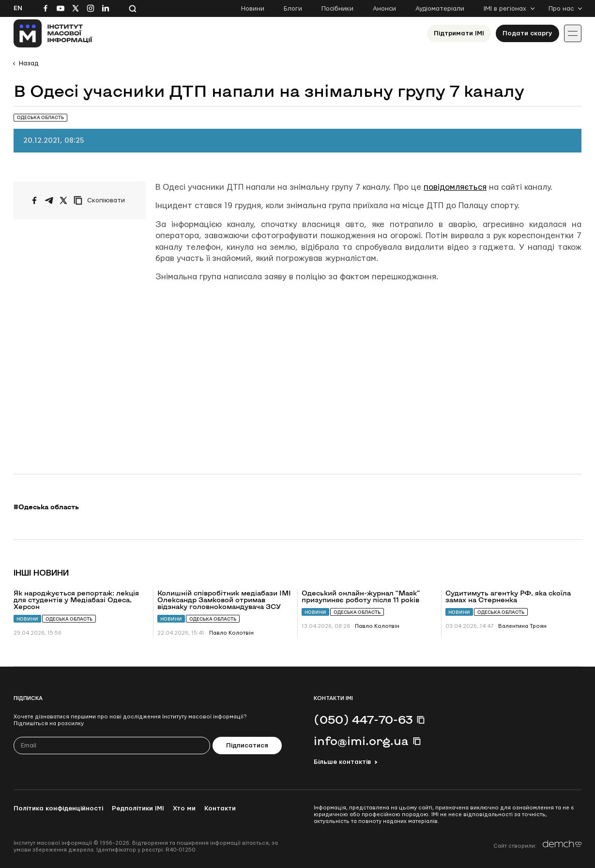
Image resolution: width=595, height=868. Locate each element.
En (18, 8)
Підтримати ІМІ (459, 33)
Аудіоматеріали (440, 9)
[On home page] (53, 33)
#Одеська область (46, 507)
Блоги (293, 9)
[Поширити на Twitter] (63, 200)
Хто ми (184, 808)
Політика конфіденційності (58, 808)
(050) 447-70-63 (363, 719)
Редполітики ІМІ (138, 808)
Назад (29, 63)
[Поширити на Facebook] (34, 200)
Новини (253, 9)
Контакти (220, 808)
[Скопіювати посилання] (102, 200)
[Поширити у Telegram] (49, 200)
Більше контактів (342, 762)
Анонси (384, 9)
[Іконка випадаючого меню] (573, 33)
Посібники (337, 9)
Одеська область (69, 619)
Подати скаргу (527, 33)
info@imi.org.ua (361, 741)
